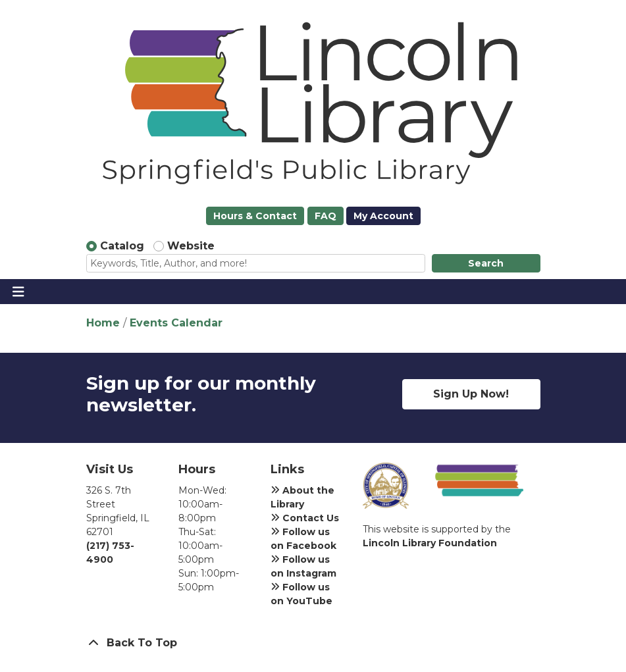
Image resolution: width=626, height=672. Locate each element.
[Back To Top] (313, 643)
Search (486, 263)
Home (103, 323)
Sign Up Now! (471, 394)
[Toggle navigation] (18, 292)
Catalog (122, 246)
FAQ (326, 216)
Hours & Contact (255, 216)
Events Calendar (176, 323)
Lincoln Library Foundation (430, 543)
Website (191, 246)
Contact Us (305, 518)
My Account (383, 216)
